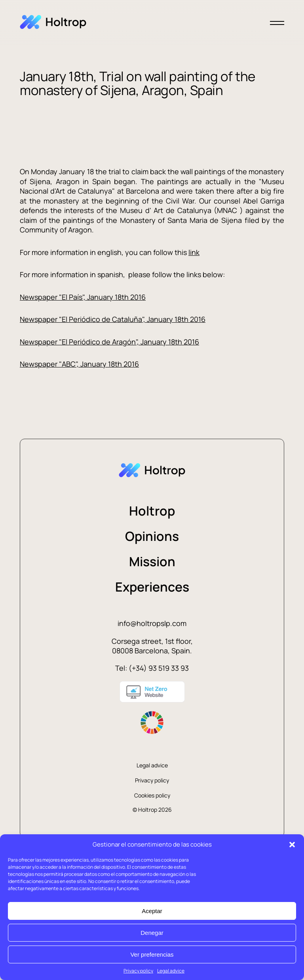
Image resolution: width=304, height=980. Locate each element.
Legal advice (171, 971)
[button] (292, 845)
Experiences (152, 587)
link (194, 252)
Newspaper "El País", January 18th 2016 (83, 297)
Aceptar (152, 911)
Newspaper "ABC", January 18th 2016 (79, 364)
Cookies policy (152, 795)
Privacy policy (138, 971)
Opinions (152, 536)
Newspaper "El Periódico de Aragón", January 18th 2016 (109, 342)
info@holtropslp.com (152, 623)
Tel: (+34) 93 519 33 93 (152, 668)
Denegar (152, 933)
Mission (152, 561)
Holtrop (152, 511)
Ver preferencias (152, 954)
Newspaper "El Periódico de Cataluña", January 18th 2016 (113, 319)
